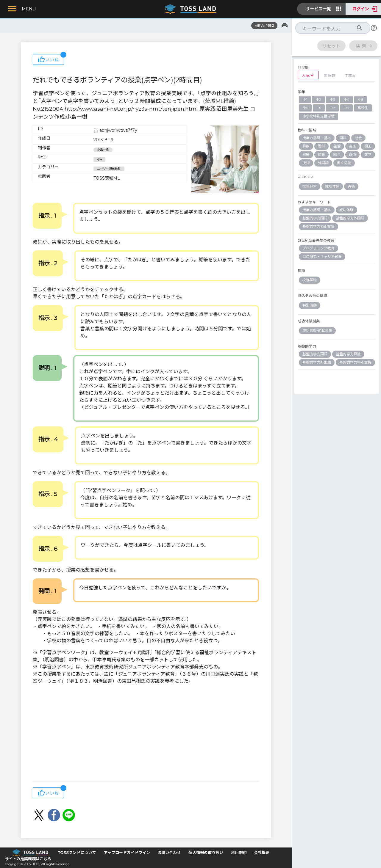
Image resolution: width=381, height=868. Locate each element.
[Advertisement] (146, 734)
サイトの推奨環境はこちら (28, 859)
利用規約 (239, 853)
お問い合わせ (169, 853)
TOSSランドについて (77, 853)
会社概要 (262, 853)
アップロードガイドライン (127, 853)
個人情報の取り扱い (206, 853)
